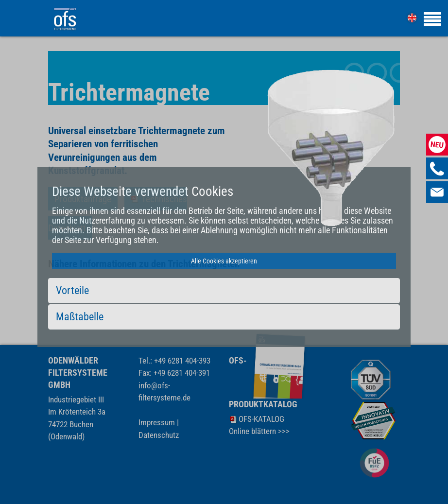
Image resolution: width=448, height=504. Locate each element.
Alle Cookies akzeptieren (224, 261)
